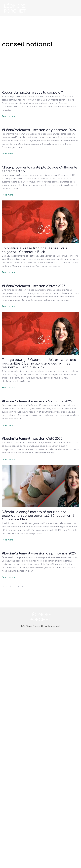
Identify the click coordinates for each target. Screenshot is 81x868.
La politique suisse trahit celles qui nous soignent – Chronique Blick (34, 250)
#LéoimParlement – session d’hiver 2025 (34, 286)
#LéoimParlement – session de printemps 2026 (39, 130)
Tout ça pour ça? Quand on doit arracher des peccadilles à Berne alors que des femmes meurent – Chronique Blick (39, 364)
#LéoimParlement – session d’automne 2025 (37, 401)
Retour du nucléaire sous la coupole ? (32, 93)
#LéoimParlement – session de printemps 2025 (39, 553)
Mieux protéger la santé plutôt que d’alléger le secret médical (40, 169)
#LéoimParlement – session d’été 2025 (32, 439)
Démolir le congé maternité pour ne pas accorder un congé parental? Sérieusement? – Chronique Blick (39, 516)
